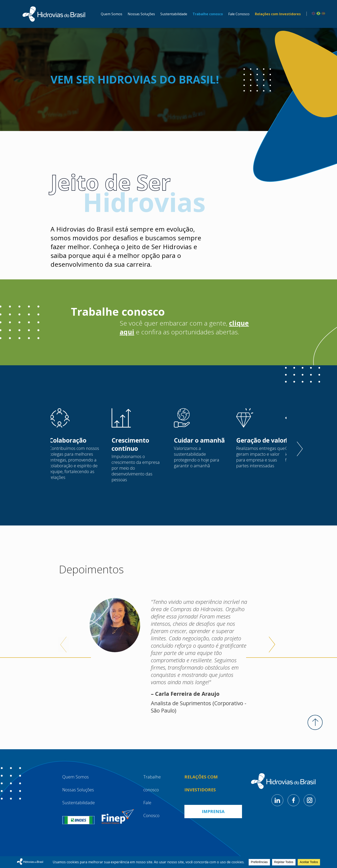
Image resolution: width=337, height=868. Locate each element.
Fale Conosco (239, 14)
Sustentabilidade (174, 14)
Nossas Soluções (141, 14)
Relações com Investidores (278, 14)
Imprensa (213, 811)
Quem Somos (112, 14)
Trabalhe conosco (208, 14)
